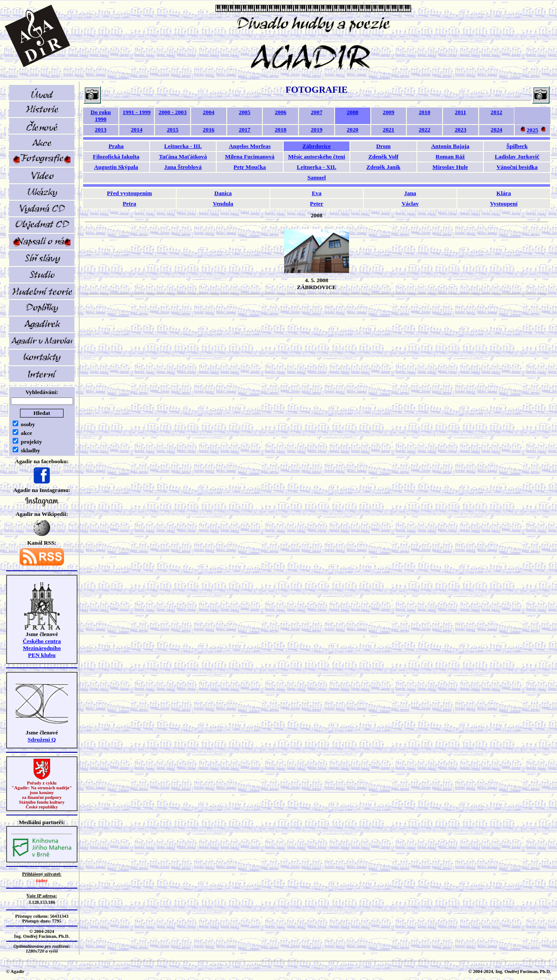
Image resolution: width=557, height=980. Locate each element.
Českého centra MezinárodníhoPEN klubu (42, 648)
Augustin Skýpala (116, 167)
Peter (316, 204)
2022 (424, 130)
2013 (101, 130)
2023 (461, 130)
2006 (280, 112)
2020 (353, 130)
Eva (316, 193)
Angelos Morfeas (250, 146)
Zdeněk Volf (383, 157)
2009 (389, 112)
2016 (209, 130)
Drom (383, 146)
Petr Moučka (250, 167)
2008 (353, 112)
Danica (223, 193)
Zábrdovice (317, 146)
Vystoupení (504, 204)
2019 (317, 130)
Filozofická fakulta (116, 157)
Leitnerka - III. (183, 146)
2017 (245, 130)
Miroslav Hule (450, 167)
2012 (497, 112)
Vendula (223, 204)
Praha (116, 146)
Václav (410, 204)
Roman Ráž (450, 157)
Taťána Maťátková (183, 157)
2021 (389, 130)
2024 (497, 130)
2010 (424, 112)
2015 (173, 130)
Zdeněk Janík (383, 167)
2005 (245, 112)
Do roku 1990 (101, 116)
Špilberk (517, 146)
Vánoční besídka (517, 167)
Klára (504, 193)
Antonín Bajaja (450, 146)
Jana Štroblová (183, 167)
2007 (317, 112)
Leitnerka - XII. (317, 167)
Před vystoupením (129, 193)
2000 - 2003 (173, 112)
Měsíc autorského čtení (317, 157)
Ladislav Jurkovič (517, 157)
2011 (460, 112)
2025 (532, 130)
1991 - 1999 (137, 112)
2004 (209, 112)
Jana (410, 193)
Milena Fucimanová (250, 157)
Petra (129, 204)
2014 (137, 130)
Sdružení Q (42, 739)
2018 (280, 130)
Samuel (316, 177)
